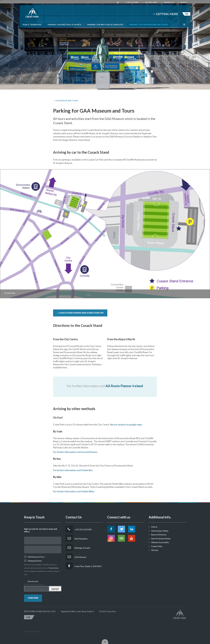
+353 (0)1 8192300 (79, 529)
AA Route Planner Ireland (124, 386)
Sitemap (153, 550)
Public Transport (32, 25)
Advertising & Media (159, 531)
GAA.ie (153, 527)
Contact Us (168, 2)
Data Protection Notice (160, 539)
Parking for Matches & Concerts (105, 25)
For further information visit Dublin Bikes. (74, 491)
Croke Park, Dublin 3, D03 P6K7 (84, 566)
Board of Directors (158, 535)
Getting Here (150, 2)
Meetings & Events (78, 547)
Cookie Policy (156, 546)
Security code (33, 581)
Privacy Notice (54, 568)
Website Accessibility (159, 542)
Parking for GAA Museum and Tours (149, 25)
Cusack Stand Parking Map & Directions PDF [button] (80, 313)
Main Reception (77, 538)
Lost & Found (131, 2)
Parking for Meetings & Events (64, 25)
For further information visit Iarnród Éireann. (75, 452)
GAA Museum (76, 557)
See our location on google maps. (126, 425)
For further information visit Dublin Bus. (73, 470)
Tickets (183, 2)
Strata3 (37, 632)
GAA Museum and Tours (66, 101)
